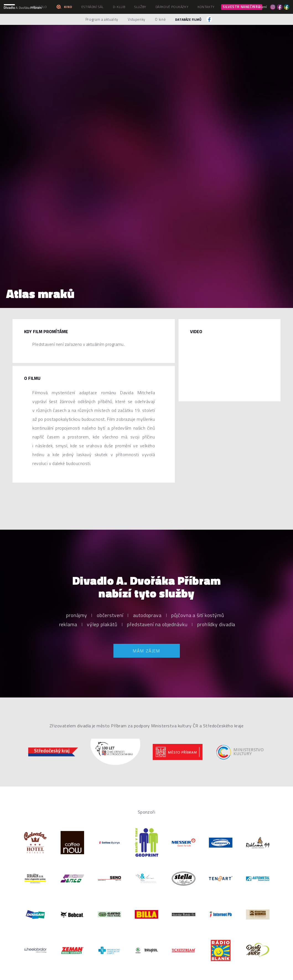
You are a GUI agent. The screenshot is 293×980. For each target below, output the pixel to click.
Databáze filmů (188, 19)
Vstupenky (137, 19)
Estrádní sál (93, 7)
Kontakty (206, 7)
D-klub (119, 7)
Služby (140, 7)
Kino (64, 7)
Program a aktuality (102, 19)
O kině (160, 19)
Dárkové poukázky (172, 7)
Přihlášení (259, 7)
